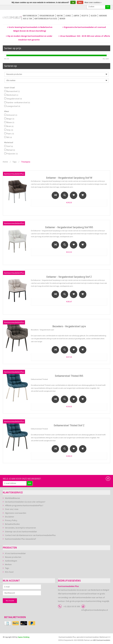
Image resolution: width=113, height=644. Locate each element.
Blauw (10, 122)
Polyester (12, 154)
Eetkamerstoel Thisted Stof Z (69, 425)
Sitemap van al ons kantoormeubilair (21, 532)
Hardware (103, 16)
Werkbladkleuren (13, 498)
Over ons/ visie (12, 509)
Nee (80, 3)
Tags (15, 162)
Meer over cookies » (93, 3)
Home (5, 162)
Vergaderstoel (14, 99)
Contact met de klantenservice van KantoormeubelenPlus (30, 535)
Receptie (85, 16)
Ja (73, 3)
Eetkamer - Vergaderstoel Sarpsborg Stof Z (69, 277)
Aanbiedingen (11, 561)
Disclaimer (10, 517)
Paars (10, 134)
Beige (10, 119)
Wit (9, 137)
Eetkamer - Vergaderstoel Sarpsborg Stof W (69, 178)
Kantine (60, 16)
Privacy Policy (11, 520)
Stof (10, 146)
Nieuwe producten (13, 557)
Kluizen (94, 16)
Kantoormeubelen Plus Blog (46, 18)
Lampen (76, 16)
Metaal (11, 150)
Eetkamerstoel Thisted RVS (69, 376)
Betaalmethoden (12, 524)
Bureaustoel (13, 91)
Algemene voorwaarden (16, 513)
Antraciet (12, 115)
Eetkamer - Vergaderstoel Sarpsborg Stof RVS (69, 227)
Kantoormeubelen (30, 16)
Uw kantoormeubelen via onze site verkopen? (25, 502)
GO (108, 7)
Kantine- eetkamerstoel (18, 102)
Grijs (10, 130)
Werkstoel (12, 95)
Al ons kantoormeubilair (15, 553)
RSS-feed (9, 572)
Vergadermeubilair (47, 16)
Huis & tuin (27, 18)
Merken (62, 18)
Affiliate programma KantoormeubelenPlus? (24, 505)
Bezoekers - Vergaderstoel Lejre (69, 326)
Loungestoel (13, 106)
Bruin (10, 126)
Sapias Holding (24, 637)
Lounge (68, 16)
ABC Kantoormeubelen (102, 640)
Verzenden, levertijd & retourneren (20, 528)
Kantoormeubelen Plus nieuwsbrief (20, 539)
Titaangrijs (26, 162)
